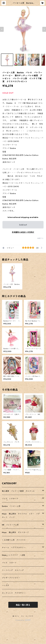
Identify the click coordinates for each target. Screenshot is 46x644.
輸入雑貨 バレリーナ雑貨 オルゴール (19, 491)
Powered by (23, 620)
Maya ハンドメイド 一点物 (14, 555)
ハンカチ (6, 585)
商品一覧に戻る (23, 605)
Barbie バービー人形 (11, 506)
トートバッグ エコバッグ (13, 570)
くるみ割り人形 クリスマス (14, 540)
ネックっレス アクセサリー (14, 593)
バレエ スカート (9, 563)
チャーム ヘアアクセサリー (14, 548)
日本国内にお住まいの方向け (23, 232)
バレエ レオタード (10, 499)
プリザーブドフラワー (11, 578)
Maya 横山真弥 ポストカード (15, 532)
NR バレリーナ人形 (10, 525)
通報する (40, 238)
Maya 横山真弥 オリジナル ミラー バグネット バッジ (21, 515)
